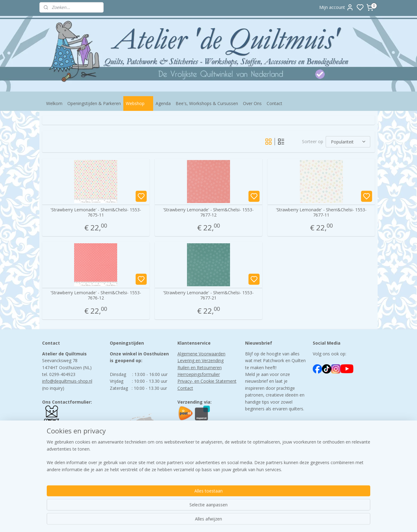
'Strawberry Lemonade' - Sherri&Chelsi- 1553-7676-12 (96, 295)
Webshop (138, 103)
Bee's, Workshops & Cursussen (207, 103)
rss (247, 521)
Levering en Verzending (201, 360)
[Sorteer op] (348, 142)
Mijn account (336, 7)
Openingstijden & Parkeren (94, 103)
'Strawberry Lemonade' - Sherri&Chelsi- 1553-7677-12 (208, 213)
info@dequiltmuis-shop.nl (67, 381)
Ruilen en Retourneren (200, 368)
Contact (274, 103)
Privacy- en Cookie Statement (207, 381)
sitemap (234, 521)
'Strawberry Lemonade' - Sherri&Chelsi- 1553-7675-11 (96, 213)
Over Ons (252, 103)
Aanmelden (261, 444)
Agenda (163, 103)
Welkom (54, 103)
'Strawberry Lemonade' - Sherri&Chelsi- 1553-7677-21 (208, 295)
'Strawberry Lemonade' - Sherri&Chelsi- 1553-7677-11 (321, 213)
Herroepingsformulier (199, 374)
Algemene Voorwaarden (201, 354)
